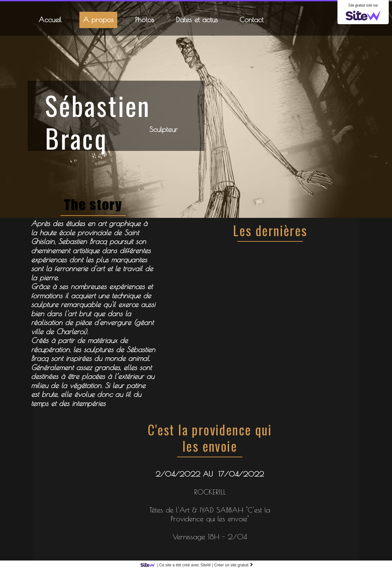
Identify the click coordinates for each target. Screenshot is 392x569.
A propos (98, 20)
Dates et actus (197, 20)
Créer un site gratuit (234, 565)
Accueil (50, 20)
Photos (145, 20)
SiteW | (178, 565)
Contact (251, 20)
